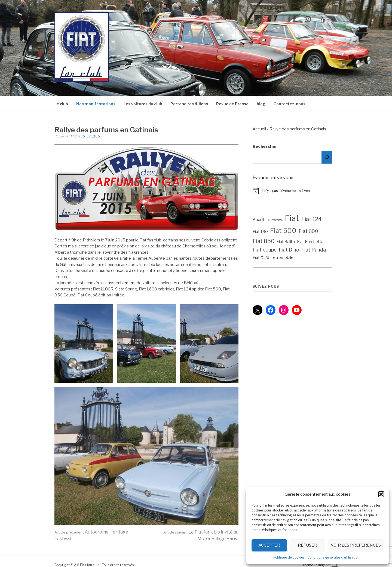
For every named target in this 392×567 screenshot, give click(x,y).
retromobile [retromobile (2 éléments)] (283, 258)
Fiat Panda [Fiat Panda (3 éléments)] (314, 250)
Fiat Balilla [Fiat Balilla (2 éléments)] (286, 242)
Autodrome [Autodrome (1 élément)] (275, 220)
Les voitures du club (143, 104)
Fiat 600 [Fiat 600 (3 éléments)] (308, 231)
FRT (335, 565)
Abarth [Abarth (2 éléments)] (259, 220)
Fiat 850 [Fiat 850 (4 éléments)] (264, 241)
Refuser (307, 545)
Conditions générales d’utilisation (333, 557)
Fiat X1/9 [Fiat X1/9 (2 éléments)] (261, 258)
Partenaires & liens (189, 104)
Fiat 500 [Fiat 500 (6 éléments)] (283, 231)
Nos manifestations (96, 104)
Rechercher (265, 146)
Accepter (269, 545)
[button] (381, 494)
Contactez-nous (290, 104)
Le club (61, 104)
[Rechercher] (327, 157)
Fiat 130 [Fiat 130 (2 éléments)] (260, 232)
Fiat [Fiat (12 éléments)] (292, 218)
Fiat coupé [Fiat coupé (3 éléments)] (265, 250)
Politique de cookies (289, 557)
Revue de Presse (232, 104)
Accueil (259, 129)
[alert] (295, 191)
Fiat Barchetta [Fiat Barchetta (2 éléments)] (310, 242)
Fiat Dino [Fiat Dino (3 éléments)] (289, 250)
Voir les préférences (356, 545)
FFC (74, 136)
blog (261, 104)
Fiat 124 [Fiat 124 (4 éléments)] (312, 219)
